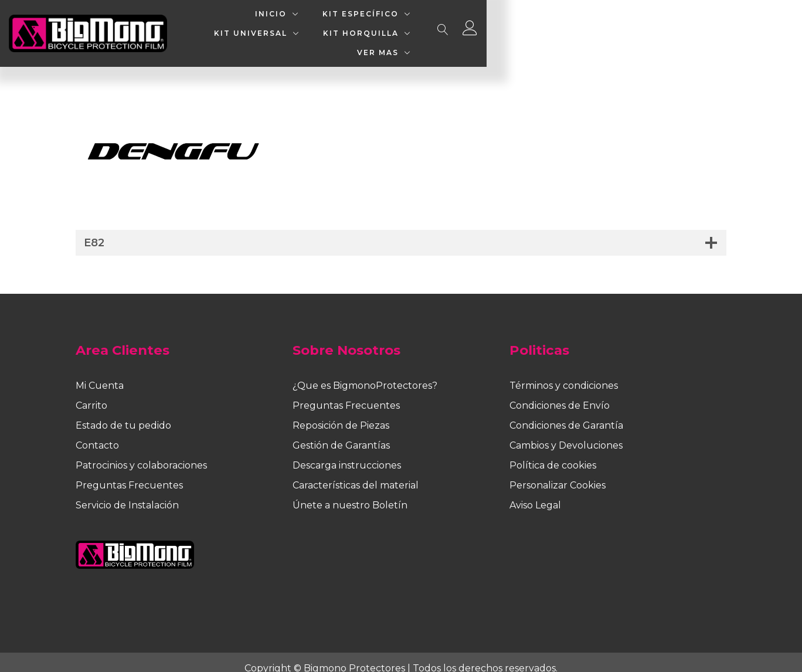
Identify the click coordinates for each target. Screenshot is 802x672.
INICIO (253, 27)
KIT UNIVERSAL (453, 27)
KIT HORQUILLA (564, 27)
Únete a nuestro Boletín (350, 493)
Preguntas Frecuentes (129, 474)
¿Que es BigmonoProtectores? (365, 374)
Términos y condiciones (564, 374)
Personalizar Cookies (558, 474)
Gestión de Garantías (341, 434)
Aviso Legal (535, 493)
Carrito (91, 394)
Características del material (356, 474)
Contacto (97, 434)
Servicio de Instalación (127, 493)
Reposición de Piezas (341, 414)
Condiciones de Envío (560, 394)
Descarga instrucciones (347, 454)
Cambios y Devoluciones (566, 434)
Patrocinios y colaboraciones (141, 454)
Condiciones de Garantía (566, 414)
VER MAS (658, 27)
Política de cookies (553, 454)
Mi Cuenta (100, 374)
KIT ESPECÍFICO (343, 27)
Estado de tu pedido (123, 414)
